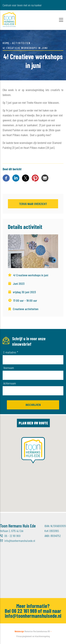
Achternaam (10, 383)
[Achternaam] (33, 391)
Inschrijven (33, 405)
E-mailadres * (11, 352)
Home (6, 43)
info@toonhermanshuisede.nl (20, 541)
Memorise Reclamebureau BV (37, 631)
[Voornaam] (33, 375)
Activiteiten (21, 43)
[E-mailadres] (33, 360)
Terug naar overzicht (33, 204)
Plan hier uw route (33, 423)
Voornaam (9, 368)
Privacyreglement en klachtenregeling (33, 636)
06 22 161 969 (24, 611)
